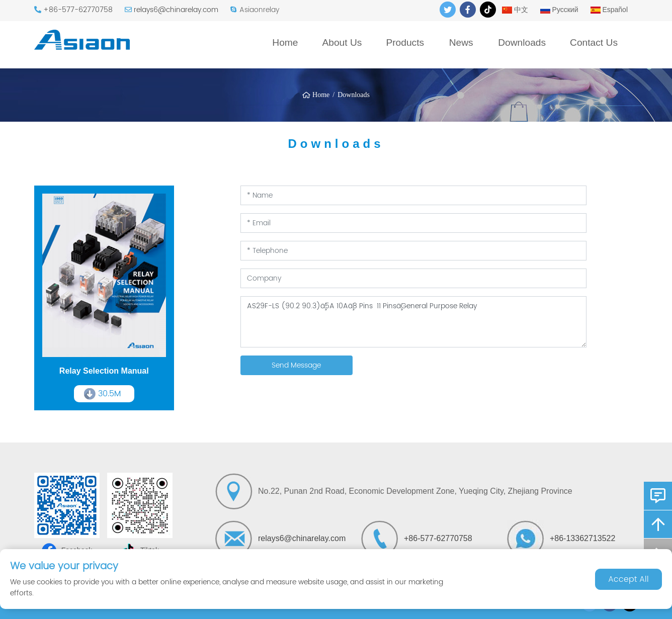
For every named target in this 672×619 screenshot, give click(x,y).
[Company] (413, 278)
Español (609, 10)
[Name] (413, 195)
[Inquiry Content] (413, 322)
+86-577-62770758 (78, 10)
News (461, 42)
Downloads (522, 42)
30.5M (109, 394)
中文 (515, 10)
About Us (342, 42)
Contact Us (594, 42)
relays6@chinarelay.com (176, 10)
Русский (559, 10)
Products (405, 42)
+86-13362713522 (582, 538)
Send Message (296, 365)
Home (285, 42)
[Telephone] (413, 251)
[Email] (413, 223)
